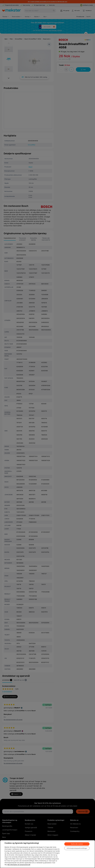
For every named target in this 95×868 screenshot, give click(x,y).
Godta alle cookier (77, 844)
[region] (47, 854)
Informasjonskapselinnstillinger (77, 848)
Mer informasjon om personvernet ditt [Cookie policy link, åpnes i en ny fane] (19, 865)
